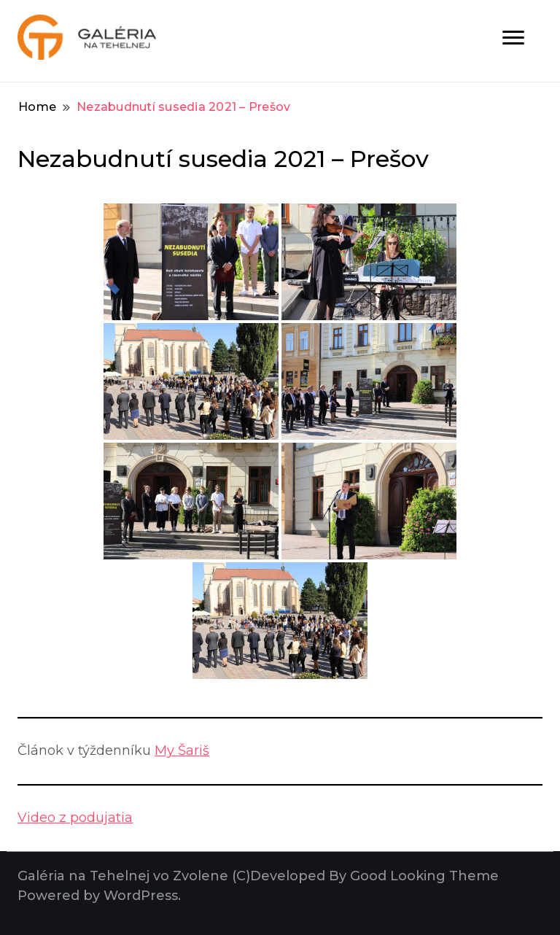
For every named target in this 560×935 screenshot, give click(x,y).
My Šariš (182, 750)
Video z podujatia (75, 818)
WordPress (141, 896)
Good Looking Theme (424, 876)
